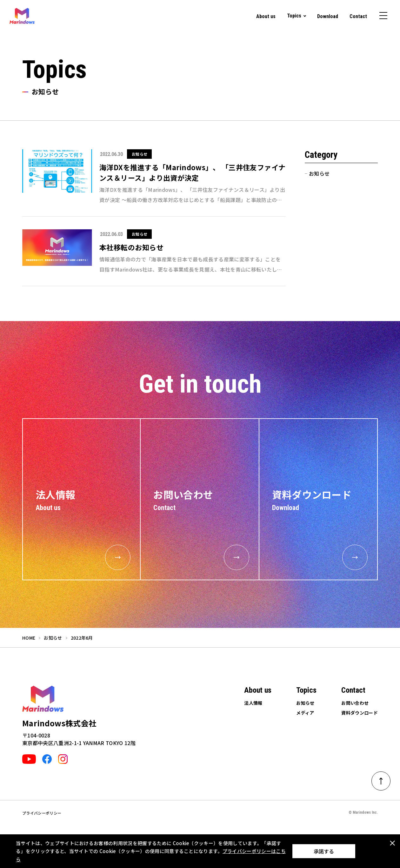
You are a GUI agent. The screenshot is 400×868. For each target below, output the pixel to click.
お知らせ (319, 173)
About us (266, 16)
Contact (358, 16)
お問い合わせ (355, 703)
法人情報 (253, 703)
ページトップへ (385, 779)
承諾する (324, 851)
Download (328, 16)
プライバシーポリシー (42, 813)
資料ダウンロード (360, 713)
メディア (305, 713)
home (29, 638)
